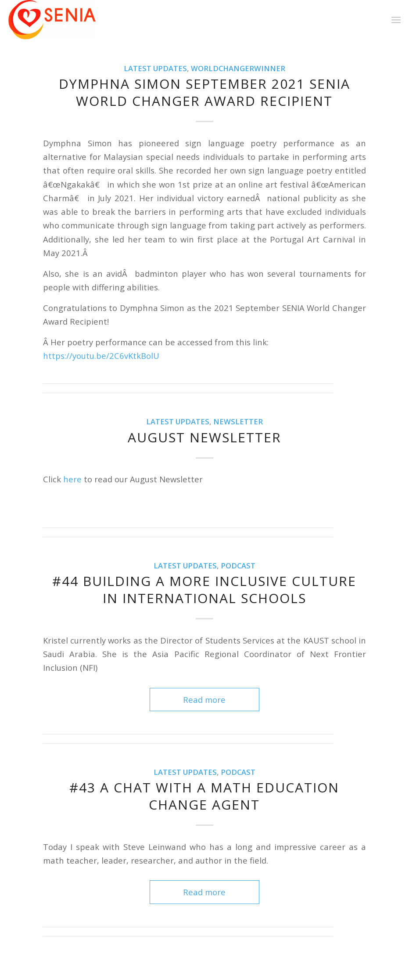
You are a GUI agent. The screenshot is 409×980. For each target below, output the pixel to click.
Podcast (238, 566)
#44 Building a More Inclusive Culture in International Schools (204, 589)
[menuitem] (396, 20)
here (72, 479)
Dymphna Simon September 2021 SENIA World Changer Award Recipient (204, 92)
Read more (204, 700)
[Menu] (396, 20)
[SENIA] (52, 20)
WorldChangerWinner (238, 68)
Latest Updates (155, 68)
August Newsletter (204, 437)
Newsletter (238, 421)
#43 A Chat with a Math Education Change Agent (204, 796)
